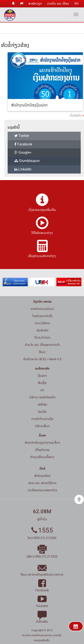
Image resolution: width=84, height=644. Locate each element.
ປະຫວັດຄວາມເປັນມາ (42, 309)
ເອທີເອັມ (42, 404)
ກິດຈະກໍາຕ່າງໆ (42, 337)
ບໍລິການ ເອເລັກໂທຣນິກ (42, 397)
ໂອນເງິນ (42, 411)
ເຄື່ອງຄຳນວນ (42, 450)
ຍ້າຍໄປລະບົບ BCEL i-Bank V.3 (42, 359)
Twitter (22, 136)
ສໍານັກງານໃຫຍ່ (42, 476)
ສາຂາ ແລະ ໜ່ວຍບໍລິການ (42, 483)
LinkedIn (23, 169)
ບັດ (42, 390)
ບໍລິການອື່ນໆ (42, 426)
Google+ (23, 152)
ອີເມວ (42, 352)
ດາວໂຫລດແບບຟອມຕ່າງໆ (42, 490)
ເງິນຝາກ (42, 376)
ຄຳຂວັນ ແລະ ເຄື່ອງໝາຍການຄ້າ (42, 345)
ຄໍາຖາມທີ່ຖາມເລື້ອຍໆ (42, 457)
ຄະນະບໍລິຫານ (42, 323)
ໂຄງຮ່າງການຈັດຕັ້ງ (42, 316)
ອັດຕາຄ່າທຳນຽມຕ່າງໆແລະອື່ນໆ (42, 442)
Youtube (42, 603)
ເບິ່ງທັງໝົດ (75, 115)
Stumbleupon (27, 161)
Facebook (23, 144)
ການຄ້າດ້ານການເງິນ (42, 419)
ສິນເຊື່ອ (42, 383)
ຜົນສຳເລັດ (42, 330)
